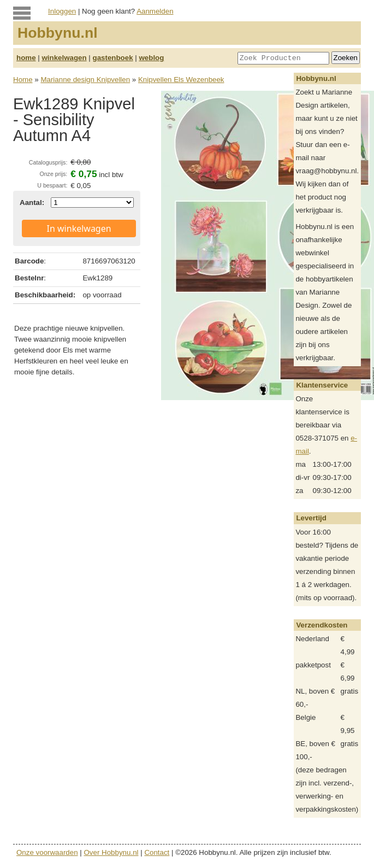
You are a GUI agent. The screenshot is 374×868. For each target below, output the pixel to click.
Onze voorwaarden (47, 852)
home (26, 58)
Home (23, 80)
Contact (157, 852)
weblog (151, 58)
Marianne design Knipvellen (85, 80)
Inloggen (62, 11)
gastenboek (113, 58)
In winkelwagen (79, 228)
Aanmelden (155, 11)
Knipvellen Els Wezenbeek (181, 80)
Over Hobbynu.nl (111, 852)
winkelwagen (64, 58)
